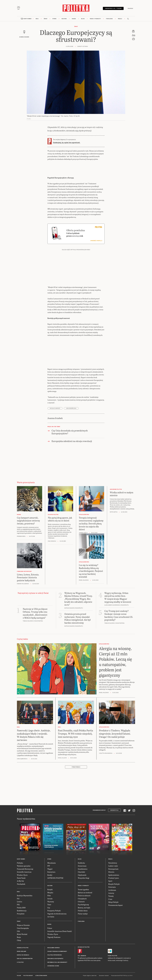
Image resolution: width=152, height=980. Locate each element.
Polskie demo (83, 911)
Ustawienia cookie (53, 966)
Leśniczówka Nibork (41, 976)
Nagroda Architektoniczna (57, 914)
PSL (18, 905)
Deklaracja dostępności (55, 959)
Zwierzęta (112, 887)
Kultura (64, 19)
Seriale (50, 899)
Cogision (89, 976)
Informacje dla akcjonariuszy (57, 962)
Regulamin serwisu (54, 948)
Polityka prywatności (55, 955)
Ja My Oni (20, 881)
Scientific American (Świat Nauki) (60, 931)
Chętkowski (82, 875)
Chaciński (81, 872)
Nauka (74, 19)
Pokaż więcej (76, 767)
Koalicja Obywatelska (25, 895)
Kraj (37, 19)
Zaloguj (130, 8)
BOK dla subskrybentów (25, 959)
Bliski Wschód (22, 934)
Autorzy (111, 893)
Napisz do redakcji (23, 955)
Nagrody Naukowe (54, 937)
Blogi (83, 19)
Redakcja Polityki (23, 948)
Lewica (19, 902)
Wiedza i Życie (22, 875)
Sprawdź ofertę (96, 241)
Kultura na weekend (85, 893)
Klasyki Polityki (114, 884)
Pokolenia (109, 19)
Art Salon (51, 917)
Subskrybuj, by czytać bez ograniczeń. (67, 143)
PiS (18, 899)
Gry (49, 908)
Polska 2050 (21, 908)
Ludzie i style (113, 866)
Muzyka (50, 893)
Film (49, 895)
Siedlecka (81, 863)
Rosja (19, 937)
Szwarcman (82, 866)
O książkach (82, 899)
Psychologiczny (83, 905)
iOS (79, 956)
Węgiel (50, 869)
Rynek (54, 19)
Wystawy (51, 902)
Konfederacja (22, 911)
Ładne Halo (94, 976)
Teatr (49, 905)
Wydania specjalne (24, 866)
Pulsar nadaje (83, 914)
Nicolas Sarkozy (55, 408)
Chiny (19, 940)
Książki (50, 889)
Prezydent (21, 914)
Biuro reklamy (22, 951)
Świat (46, 19)
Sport (110, 881)
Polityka (20, 863)
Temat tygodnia (83, 889)
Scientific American (24, 872)
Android (83, 956)
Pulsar (50, 928)
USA (18, 931)
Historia (111, 872)
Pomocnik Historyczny (25, 869)
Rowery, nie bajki (84, 908)
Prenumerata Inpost (99, 810)
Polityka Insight (28, 976)
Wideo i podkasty (95, 19)
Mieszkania (52, 863)
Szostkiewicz (83, 869)
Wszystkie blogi (84, 878)
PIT (49, 866)
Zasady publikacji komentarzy (57, 951)
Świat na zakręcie (84, 895)
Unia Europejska (71, 408)
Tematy (111, 896)
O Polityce (20, 962)
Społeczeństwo (114, 875)
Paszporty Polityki (54, 911)
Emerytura (51, 872)
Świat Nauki (21, 878)
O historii (81, 902)
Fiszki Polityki (112, 956)
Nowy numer (27, 19)
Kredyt (50, 875)
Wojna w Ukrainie (23, 925)
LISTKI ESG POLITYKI (55, 878)
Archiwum (112, 890)
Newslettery (113, 863)
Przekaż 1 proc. (114, 878)
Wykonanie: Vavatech (104, 976)
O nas (110, 899)
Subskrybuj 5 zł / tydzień (113, 8)
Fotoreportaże (113, 869)
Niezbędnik (21, 884)
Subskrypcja (114, 810)
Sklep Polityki (113, 902)
